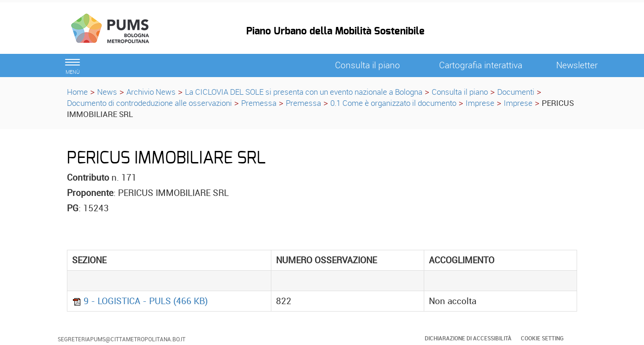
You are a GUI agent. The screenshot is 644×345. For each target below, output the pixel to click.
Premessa (259, 103)
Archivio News (151, 92)
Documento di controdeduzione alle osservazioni (149, 103)
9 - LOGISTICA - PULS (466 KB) (140, 301)
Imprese (480, 103)
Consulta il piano (460, 92)
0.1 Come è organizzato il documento (393, 103)
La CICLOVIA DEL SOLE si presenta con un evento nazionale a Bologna (304, 92)
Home (77, 92)
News (107, 92)
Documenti (516, 92)
